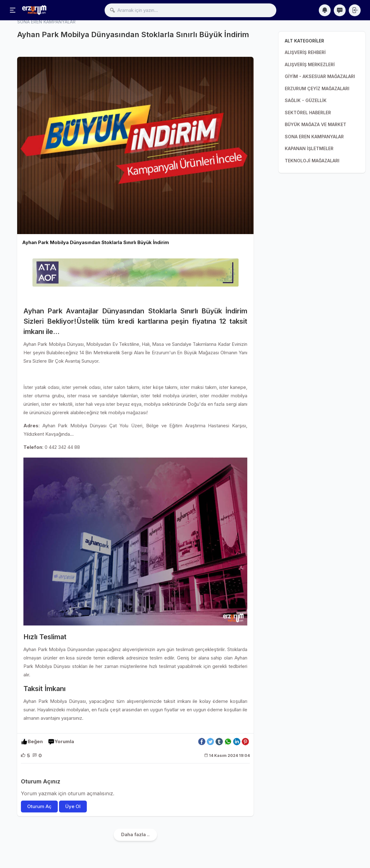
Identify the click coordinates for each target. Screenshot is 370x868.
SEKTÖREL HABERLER (308, 113)
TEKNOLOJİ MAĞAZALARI (312, 161)
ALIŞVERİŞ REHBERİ (305, 52)
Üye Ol (73, 807)
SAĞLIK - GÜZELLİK (306, 100)
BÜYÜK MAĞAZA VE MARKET (316, 124)
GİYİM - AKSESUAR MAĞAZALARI (320, 76)
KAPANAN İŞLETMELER (309, 148)
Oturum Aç (39, 807)
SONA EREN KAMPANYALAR (314, 137)
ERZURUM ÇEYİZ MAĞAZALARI (317, 88)
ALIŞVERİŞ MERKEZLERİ (310, 64)
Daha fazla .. (135, 835)
